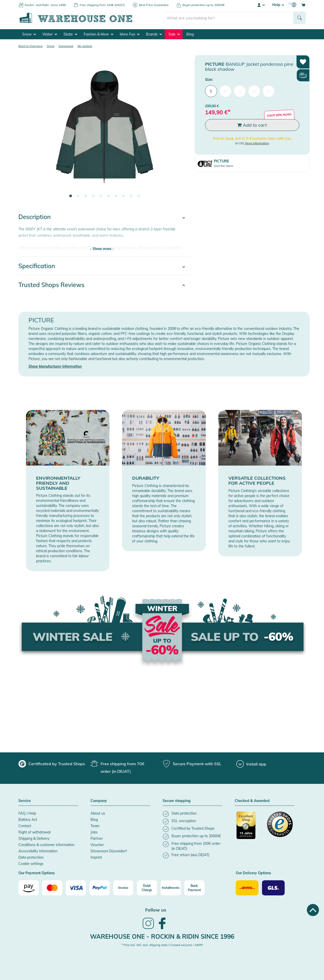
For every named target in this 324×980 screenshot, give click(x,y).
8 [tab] (124, 196)
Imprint (96, 857)
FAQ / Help (27, 813)
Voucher (97, 845)
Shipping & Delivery (34, 838)
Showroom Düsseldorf (109, 851)
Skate (70, 34)
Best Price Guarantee (154, 5)
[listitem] (192, 814)
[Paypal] (100, 888)
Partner (97, 838)
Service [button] (25, 801)
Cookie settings (31, 864)
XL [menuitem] (254, 91)
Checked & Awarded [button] (252, 801)
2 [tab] (78, 196)
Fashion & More (98, 34)
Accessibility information (38, 851)
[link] (148, 928)
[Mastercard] (52, 888)
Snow (29, 34)
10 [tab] (139, 196)
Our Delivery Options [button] (253, 873)
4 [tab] (93, 196)
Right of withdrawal (34, 832)
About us (98, 813)
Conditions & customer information (46, 845)
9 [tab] (131, 196)
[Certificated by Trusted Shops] (249, 828)
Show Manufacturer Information (55, 366)
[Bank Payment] (194, 888)
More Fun (130, 34)
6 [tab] (108, 196)
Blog (190, 34)
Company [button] (99, 801)
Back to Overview (31, 46)
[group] (52, 764)
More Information (257, 143)
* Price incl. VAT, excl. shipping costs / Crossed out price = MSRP (162, 945)
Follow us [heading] (156, 910)
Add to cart (252, 125)
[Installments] (171, 888)
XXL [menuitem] (269, 91)
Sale (174, 34)
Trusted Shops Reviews (51, 285)
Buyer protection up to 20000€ (204, 5)
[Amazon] (28, 888)
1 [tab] (71, 196)
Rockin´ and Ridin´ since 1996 (45, 5)
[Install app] (251, 764)
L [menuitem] (240, 91)
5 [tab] (101, 196)
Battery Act (28, 820)
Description (35, 217)
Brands (154, 34)
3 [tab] (86, 196)
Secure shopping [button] (177, 801)
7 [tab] (116, 196)
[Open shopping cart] (303, 5)
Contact (25, 826)
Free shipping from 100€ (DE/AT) (102, 5)
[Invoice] (123, 888)
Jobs (94, 832)
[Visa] (76, 888)
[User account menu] (261, 5)
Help (278, 5)
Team (95, 826)
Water (50, 34)
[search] (228, 18)
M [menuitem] (225, 91)
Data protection (31, 857)
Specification (37, 266)
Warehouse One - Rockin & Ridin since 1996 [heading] (162, 936)
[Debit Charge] (147, 888)
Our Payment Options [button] (37, 873)
